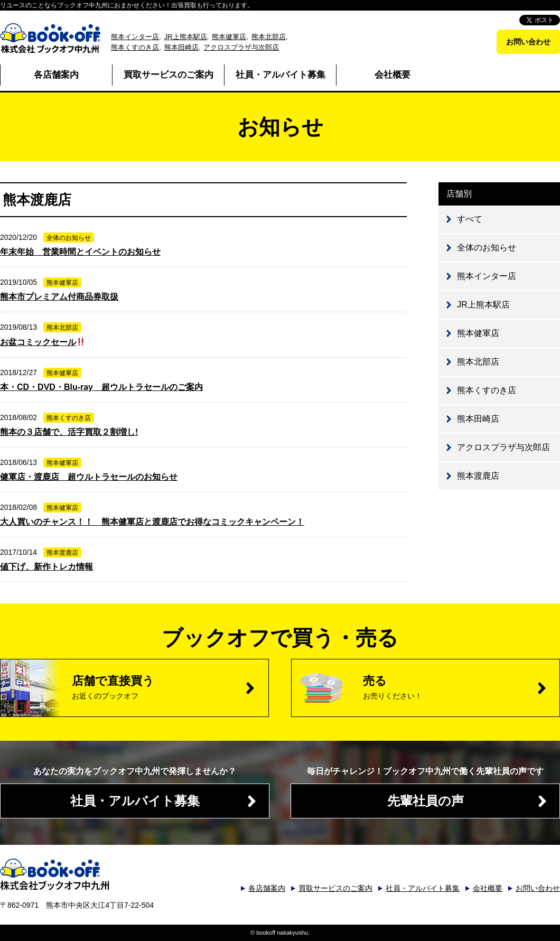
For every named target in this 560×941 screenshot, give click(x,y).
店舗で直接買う (170, 687)
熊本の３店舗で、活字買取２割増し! (69, 432)
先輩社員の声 (426, 801)
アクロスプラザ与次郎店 (241, 47)
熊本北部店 (269, 37)
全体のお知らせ (487, 248)
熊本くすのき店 (135, 47)
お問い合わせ (528, 42)
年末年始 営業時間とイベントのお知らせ (80, 252)
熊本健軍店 (229, 37)
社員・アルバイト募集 (281, 75)
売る (461, 687)
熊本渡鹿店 (478, 476)
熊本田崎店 (181, 47)
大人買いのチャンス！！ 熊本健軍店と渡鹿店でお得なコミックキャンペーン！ (152, 522)
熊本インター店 (135, 37)
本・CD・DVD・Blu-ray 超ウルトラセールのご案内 (101, 387)
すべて (470, 219)
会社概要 (393, 75)
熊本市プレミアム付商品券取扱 (59, 297)
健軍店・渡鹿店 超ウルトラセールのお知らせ (89, 477)
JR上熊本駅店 (186, 37)
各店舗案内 (56, 75)
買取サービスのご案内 (169, 75)
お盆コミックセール (43, 342)
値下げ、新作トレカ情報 (46, 567)
